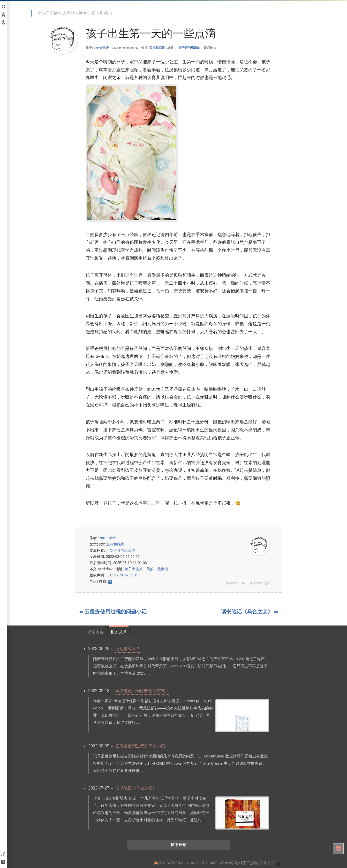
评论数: (210, 48)
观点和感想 (102, 13)
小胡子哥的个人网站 (56, 13)
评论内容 (95, 632)
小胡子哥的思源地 (188, 48)
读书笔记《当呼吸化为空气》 (142, 691)
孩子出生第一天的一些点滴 (146, 569)
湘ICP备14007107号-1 (193, 863)
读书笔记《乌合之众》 (136, 788)
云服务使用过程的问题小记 (140, 746)
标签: (184, 48)
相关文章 (119, 632)
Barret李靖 (101, 48)
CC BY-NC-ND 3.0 (122, 575)
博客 (83, 13)
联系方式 (267, 863)
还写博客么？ (128, 649)
